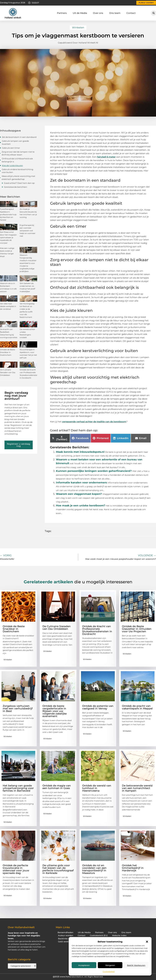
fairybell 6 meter (106, 157)
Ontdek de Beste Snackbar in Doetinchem (7, 352)
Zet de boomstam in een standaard (19, 137)
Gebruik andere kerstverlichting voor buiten (17, 171)
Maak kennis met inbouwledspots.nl (80, 452)
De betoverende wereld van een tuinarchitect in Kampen (137, 788)
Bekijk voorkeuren (136, 965)
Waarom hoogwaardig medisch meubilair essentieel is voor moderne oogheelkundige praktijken (28, 263)
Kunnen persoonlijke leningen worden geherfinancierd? (94, 471)
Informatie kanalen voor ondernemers (81, 482)
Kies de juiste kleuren (12, 165)
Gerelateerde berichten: (16, 187)
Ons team (115, 13)
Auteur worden (66, 935)
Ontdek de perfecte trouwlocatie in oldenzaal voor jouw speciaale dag (16, 869)
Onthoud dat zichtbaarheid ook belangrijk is (17, 160)
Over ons (98, 13)
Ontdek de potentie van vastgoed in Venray (98, 707)
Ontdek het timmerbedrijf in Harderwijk (133, 868)
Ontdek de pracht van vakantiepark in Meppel (137, 707)
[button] (147, 942)
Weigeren (110, 965)
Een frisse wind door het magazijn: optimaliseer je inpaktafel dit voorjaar (8, 237)
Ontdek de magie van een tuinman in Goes (57, 787)
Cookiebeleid (109, 972)
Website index (119, 935)
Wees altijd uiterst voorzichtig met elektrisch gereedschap (18, 178)
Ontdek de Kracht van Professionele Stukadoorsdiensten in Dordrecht (97, 630)
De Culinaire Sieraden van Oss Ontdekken (8, 372)
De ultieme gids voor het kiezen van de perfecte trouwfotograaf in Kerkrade (58, 869)
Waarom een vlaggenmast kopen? (79, 494)
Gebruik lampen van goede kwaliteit (15, 142)
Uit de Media (80, 13)
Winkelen (78, 27)
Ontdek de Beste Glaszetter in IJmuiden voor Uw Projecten (137, 629)
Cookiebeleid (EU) (99, 935)
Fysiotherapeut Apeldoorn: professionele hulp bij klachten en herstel (8, 214)
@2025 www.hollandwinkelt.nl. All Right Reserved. (78, 977)
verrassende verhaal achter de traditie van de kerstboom (94, 422)
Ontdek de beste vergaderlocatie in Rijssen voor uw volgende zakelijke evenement (55, 711)
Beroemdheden (65, 932)
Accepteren (84, 965)
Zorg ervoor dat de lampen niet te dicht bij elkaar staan (18, 153)
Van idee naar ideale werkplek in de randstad (8, 306)
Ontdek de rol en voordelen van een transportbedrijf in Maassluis (94, 869)
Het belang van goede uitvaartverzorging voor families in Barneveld (18, 788)
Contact (131, 13)
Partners (62, 13)
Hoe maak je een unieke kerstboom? (81, 505)
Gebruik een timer (11, 148)
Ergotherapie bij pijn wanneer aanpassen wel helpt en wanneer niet (28, 231)
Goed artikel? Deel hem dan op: (19, 183)
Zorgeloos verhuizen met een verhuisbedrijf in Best (18, 708)
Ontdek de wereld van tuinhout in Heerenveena (97, 788)
